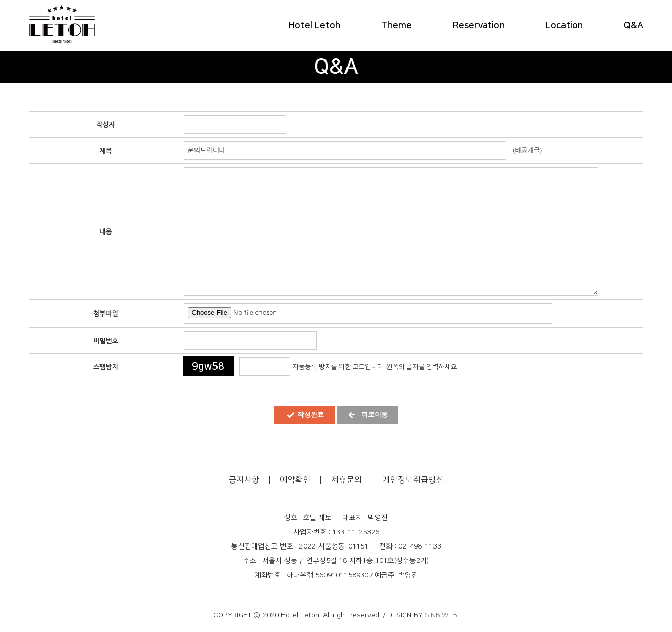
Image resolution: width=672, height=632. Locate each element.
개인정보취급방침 (413, 480)
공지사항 (244, 480)
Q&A (634, 26)
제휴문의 (346, 480)
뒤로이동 (375, 415)
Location (564, 26)
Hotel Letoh (315, 26)
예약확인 (295, 480)
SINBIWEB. (442, 615)
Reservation (479, 26)
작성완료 (311, 415)
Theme (397, 26)
